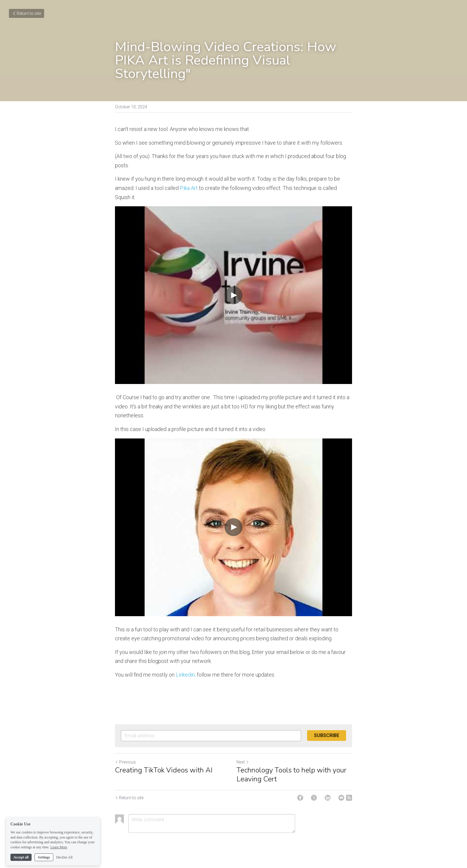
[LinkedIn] (328, 798)
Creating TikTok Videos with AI (164, 770)
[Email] (341, 798)
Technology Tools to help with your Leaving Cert (291, 775)
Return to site (27, 13)
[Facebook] (300, 798)
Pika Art (189, 188)
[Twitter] (314, 798)
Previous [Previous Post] (125, 762)
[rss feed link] (349, 798)
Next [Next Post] (243, 762)
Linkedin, (186, 675)
